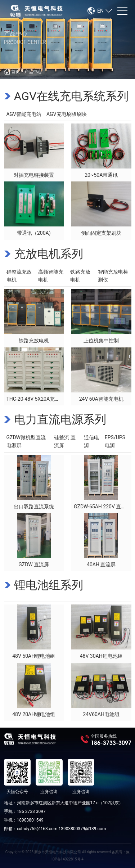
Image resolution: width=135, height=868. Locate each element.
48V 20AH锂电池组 (34, 714)
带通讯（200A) (34, 233)
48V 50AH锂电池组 (34, 656)
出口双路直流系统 (34, 507)
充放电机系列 (49, 254)
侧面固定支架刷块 (101, 233)
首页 (15, 72)
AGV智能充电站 (24, 114)
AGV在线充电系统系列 (71, 96)
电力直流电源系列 (60, 419)
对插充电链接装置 (34, 175)
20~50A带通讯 (101, 175)
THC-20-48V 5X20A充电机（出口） (46, 399)
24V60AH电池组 (101, 714)
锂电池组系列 (49, 585)
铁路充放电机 (34, 341)
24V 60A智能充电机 (101, 399)
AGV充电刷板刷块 (67, 114)
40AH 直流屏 (101, 565)
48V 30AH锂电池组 (101, 656)
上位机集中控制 (101, 341)
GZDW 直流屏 (34, 565)
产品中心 (33, 72)
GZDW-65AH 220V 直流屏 (102, 507)
